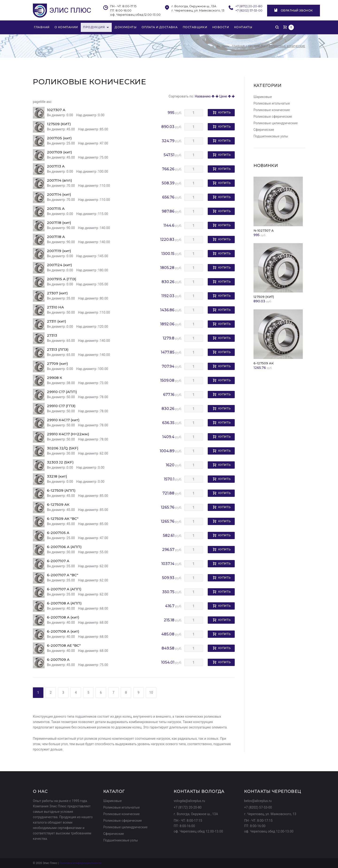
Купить (225, 113)
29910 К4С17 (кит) (63, 420)
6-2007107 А (58, 561)
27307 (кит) (57, 294)
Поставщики (190, 27)
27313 (52, 336)
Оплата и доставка (156, 27)
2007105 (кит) (59, 138)
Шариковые (263, 97)
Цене (225, 97)
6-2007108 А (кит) (63, 618)
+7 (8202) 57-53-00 (249, 10)
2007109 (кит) (60, 153)
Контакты (238, 27)
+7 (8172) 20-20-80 (249, 6)
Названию (205, 97)
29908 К (55, 378)
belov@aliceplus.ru (258, 801)
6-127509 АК (58, 505)
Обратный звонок (294, 10)
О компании (66, 27)
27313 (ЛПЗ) (58, 350)
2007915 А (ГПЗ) (62, 279)
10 (151, 693)
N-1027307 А (264, 231)
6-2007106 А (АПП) (64, 547)
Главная (42, 27)
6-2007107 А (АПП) (64, 590)
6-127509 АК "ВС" (63, 519)
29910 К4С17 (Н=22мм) (68, 434)
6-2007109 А (58, 660)
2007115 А (56, 209)
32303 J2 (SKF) (60, 463)
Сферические (264, 130)
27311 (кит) (57, 322)
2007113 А (56, 167)
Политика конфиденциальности (81, 863)
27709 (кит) (58, 364)
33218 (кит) (57, 477)
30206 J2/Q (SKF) (63, 449)
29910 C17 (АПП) (62, 392)
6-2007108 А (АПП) (64, 604)
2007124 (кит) (60, 265)
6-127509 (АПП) (61, 491)
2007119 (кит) (59, 251)
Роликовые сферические (273, 117)
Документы (122, 27)
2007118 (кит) (59, 223)
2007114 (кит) (59, 195)
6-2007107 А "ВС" (63, 575)
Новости (215, 27)
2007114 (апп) (60, 181)
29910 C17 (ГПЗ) (61, 406)
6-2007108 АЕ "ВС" (64, 646)
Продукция (95, 27)
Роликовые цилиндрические (276, 124)
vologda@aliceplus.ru (189, 801)
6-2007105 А (58, 533)
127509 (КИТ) (59, 124)
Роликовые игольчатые (272, 104)
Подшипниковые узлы (271, 137)
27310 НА (55, 308)
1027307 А (56, 110)
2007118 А (56, 237)
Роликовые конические (272, 110)
